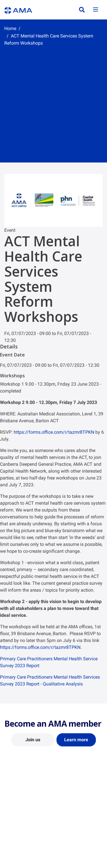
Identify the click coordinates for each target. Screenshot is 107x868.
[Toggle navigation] (96, 10)
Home (10, 28)
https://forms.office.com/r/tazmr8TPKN (54, 432)
